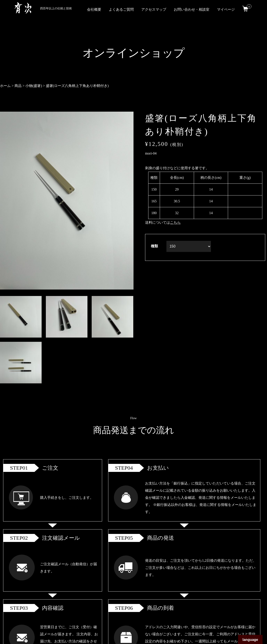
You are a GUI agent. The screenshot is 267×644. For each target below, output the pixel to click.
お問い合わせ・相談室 (192, 9)
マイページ (226, 9)
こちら (175, 222)
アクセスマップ (154, 9)
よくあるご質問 (121, 9)
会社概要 (94, 9)
